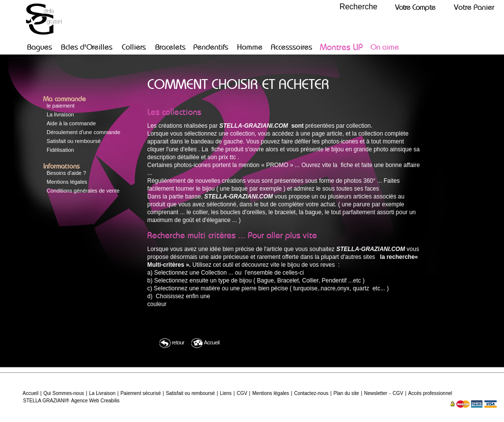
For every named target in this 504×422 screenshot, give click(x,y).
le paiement (61, 106)
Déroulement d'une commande (83, 132)
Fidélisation (60, 150)
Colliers (134, 47)
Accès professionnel (430, 393)
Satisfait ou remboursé (74, 141)
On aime (385, 47)
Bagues (40, 47)
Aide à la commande (71, 123)
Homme (250, 47)
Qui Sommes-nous (64, 393)
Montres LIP (341, 47)
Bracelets (170, 47)
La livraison (60, 114)
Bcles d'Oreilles (87, 47)
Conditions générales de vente (83, 191)
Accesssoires (292, 47)
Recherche (358, 7)
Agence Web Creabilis (95, 401)
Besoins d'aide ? (66, 173)
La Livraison (102, 393)
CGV (242, 393)
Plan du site (346, 393)
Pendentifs (211, 47)
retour (172, 343)
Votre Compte (415, 7)
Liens (226, 393)
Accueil (205, 343)
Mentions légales (67, 182)
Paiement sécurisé (140, 393)
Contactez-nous (311, 393)
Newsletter (376, 393)
